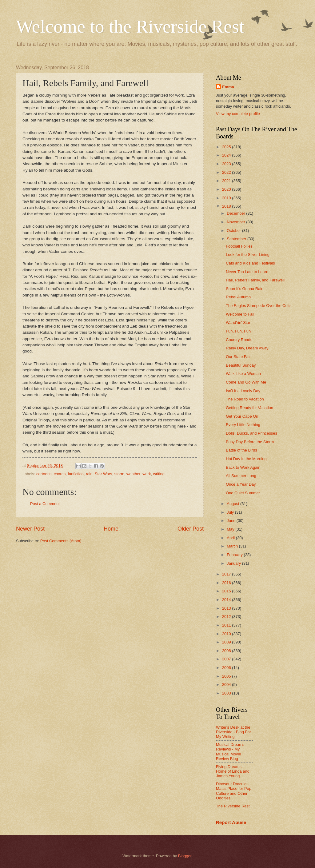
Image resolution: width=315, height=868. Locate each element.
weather (133, 474)
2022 (227, 172)
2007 (227, 659)
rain (89, 474)
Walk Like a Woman (243, 374)
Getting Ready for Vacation (249, 408)
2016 (227, 583)
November (236, 222)
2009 (227, 642)
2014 (227, 600)
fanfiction (76, 474)
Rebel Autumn (238, 297)
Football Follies (239, 246)
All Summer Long (241, 476)
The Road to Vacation (245, 399)
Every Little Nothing (243, 425)
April (231, 538)
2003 (227, 693)
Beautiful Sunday (241, 365)
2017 (227, 574)
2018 (227, 206)
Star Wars (104, 474)
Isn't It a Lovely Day (243, 391)
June (232, 521)
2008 (227, 651)
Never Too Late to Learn (247, 272)
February (235, 555)
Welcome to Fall (240, 314)
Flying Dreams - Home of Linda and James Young (233, 771)
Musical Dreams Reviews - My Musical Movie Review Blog (230, 752)
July (231, 512)
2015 (227, 591)
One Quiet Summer (243, 493)
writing (159, 474)
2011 (227, 625)
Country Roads (239, 340)
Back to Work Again (243, 467)
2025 (227, 147)
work (147, 474)
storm (119, 474)
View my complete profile (238, 114)
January (234, 563)
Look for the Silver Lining (248, 255)
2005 (227, 676)
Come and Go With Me (246, 382)
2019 (227, 198)
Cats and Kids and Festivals (250, 263)
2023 (227, 164)
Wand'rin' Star (238, 323)
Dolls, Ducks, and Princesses (251, 433)
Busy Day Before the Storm (250, 442)
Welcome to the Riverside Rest (130, 26)
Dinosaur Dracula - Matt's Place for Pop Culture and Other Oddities (234, 791)
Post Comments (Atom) (61, 541)
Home (111, 529)
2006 (227, 668)
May (231, 529)
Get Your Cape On (242, 416)
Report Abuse (231, 822)
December (236, 213)
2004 (227, 685)
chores (60, 474)
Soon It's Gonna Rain (245, 289)
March (233, 546)
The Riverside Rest (233, 806)
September (237, 239)
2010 (227, 634)
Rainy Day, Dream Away (247, 348)
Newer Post (30, 529)
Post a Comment (45, 504)
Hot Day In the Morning (246, 459)
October (234, 231)
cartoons (44, 474)
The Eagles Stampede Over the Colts (259, 306)
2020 (227, 189)
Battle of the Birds (241, 450)
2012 (227, 617)
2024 (227, 155)
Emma (228, 87)
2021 (227, 181)
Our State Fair (238, 357)
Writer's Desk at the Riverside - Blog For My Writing (233, 732)
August (233, 504)
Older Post (191, 529)
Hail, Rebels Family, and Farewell (255, 280)
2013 (227, 608)
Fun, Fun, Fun (238, 331)
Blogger (185, 856)
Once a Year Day (241, 484)
